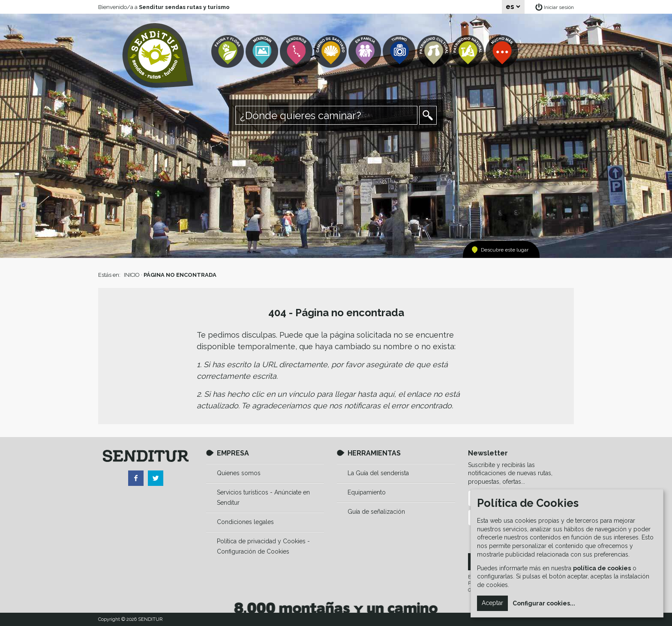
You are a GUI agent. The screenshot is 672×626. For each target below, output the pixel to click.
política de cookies (602, 568)
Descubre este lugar (505, 250)
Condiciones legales (245, 522)
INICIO (132, 275)
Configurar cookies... (544, 603)
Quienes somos (239, 473)
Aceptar (492, 603)
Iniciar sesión (559, 7)
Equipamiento (367, 492)
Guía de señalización (376, 512)
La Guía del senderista (378, 473)
